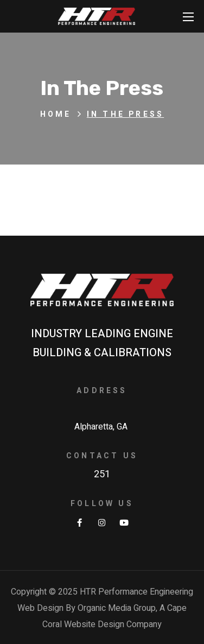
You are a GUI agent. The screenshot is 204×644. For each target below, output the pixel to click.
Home (56, 114)
